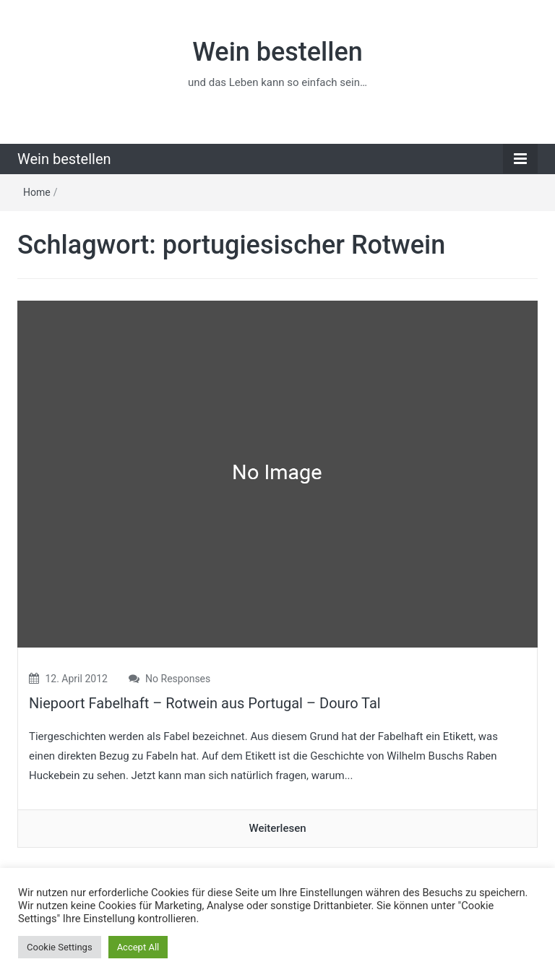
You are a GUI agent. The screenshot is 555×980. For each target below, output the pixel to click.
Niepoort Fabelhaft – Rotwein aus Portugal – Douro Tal (205, 703)
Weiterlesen (277, 828)
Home (37, 192)
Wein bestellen (277, 52)
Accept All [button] (138, 947)
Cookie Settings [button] (60, 947)
